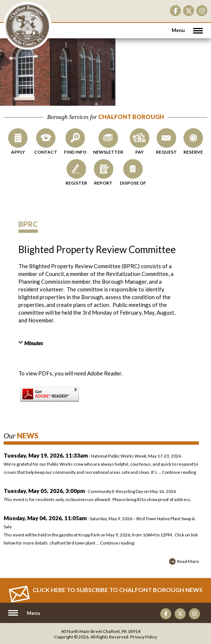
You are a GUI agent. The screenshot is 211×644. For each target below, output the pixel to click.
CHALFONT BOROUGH (28, 26)
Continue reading (179, 472)
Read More (188, 561)
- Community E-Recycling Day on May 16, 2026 (101, 496)
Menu (178, 30)
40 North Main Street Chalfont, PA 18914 (101, 631)
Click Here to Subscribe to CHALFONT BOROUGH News (118, 590)
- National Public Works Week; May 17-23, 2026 (92, 456)
